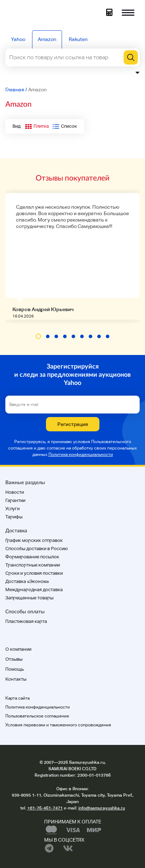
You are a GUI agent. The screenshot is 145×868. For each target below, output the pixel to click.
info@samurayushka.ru (102, 808)
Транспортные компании (33, 565)
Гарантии (15, 500)
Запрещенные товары (29, 598)
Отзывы (14, 659)
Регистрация (73, 424)
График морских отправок (34, 540)
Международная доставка (34, 590)
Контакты (16, 679)
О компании (18, 649)
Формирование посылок (32, 557)
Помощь (15, 669)
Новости (15, 492)
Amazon (47, 39)
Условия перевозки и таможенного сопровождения (58, 725)
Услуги (12, 509)
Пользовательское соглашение (37, 716)
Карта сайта (17, 698)
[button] (38, 336)
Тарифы (14, 517)
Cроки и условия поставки (34, 573)
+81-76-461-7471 (45, 808)
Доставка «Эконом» (27, 581)
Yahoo (18, 39)
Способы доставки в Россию (37, 549)
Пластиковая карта (26, 621)
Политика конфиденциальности (81, 455)
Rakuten (78, 39)
